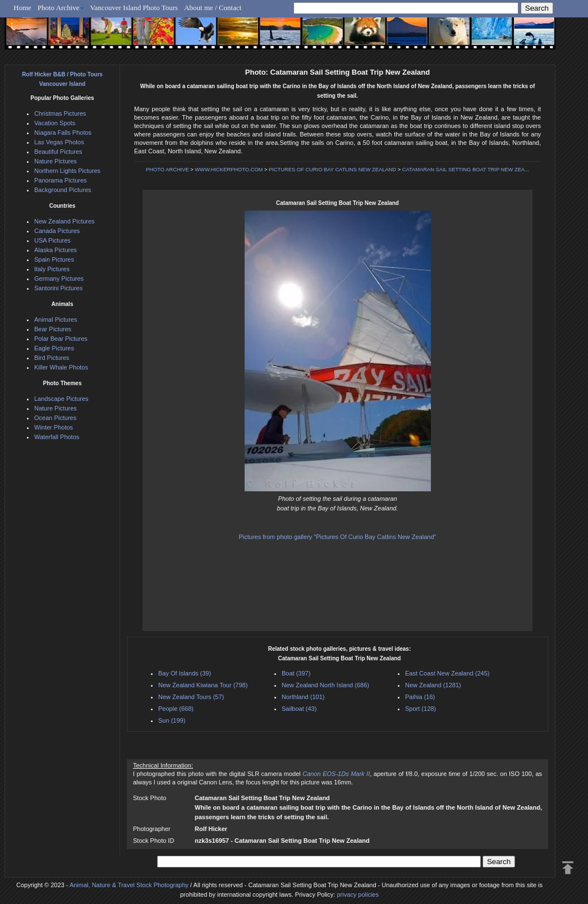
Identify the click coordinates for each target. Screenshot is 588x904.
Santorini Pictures (58, 288)
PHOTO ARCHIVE (167, 170)
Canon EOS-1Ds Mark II (336, 774)
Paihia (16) (420, 697)
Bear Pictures (53, 329)
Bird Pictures (52, 358)
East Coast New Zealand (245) (447, 673)
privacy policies (358, 894)
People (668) (176, 709)
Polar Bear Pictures (61, 339)
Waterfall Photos (57, 437)
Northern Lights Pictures (67, 171)
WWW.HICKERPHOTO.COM (229, 170)
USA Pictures (52, 240)
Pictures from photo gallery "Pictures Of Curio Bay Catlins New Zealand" (337, 537)
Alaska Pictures (56, 250)
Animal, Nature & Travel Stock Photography (129, 885)
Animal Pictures (56, 319)
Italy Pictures (52, 269)
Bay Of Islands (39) (185, 673)
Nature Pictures (56, 161)
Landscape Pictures (61, 399)
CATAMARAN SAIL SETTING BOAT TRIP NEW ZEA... (466, 170)
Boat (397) (296, 673)
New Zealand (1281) (433, 685)
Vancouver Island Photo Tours (134, 8)
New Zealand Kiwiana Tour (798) (203, 685)
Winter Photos (54, 427)
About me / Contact (213, 8)
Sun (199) (172, 720)
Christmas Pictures (60, 113)
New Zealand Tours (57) (191, 697)
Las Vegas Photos (59, 142)
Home (22, 8)
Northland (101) (303, 697)
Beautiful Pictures (58, 152)
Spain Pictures (54, 259)
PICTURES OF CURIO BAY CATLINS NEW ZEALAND (332, 170)
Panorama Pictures (61, 180)
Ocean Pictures (55, 418)
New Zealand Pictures (65, 221)
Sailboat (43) (299, 709)
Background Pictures (63, 190)
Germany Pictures (59, 278)
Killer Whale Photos (61, 367)
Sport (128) (421, 709)
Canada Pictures (57, 231)
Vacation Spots (55, 123)
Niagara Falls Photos (63, 133)
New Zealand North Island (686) (325, 685)
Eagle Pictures (54, 348)
